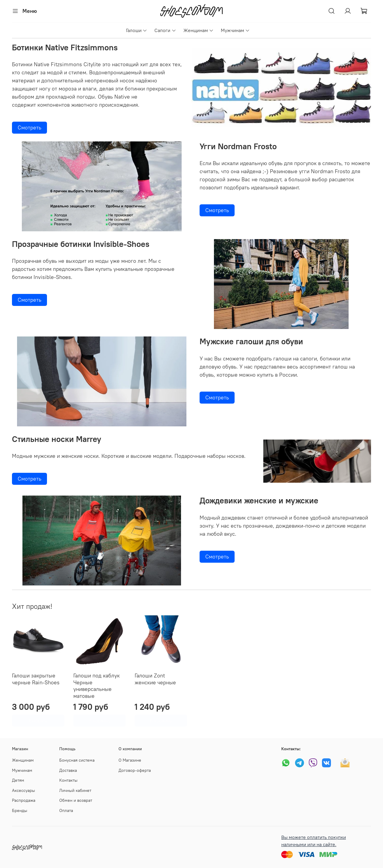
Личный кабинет (75, 790)
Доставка (68, 770)
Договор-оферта (135, 770)
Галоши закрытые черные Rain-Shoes (36, 679)
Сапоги (165, 30)
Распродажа (24, 800)
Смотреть (29, 127)
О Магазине (130, 760)
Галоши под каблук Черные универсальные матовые (96, 686)
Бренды (20, 810)
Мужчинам (235, 30)
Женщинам (199, 30)
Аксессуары (23, 790)
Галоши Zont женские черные (155, 679)
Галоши (137, 30)
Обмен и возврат (76, 800)
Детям (18, 780)
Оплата (66, 810)
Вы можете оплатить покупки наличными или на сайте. (314, 841)
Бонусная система (77, 760)
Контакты (68, 780)
